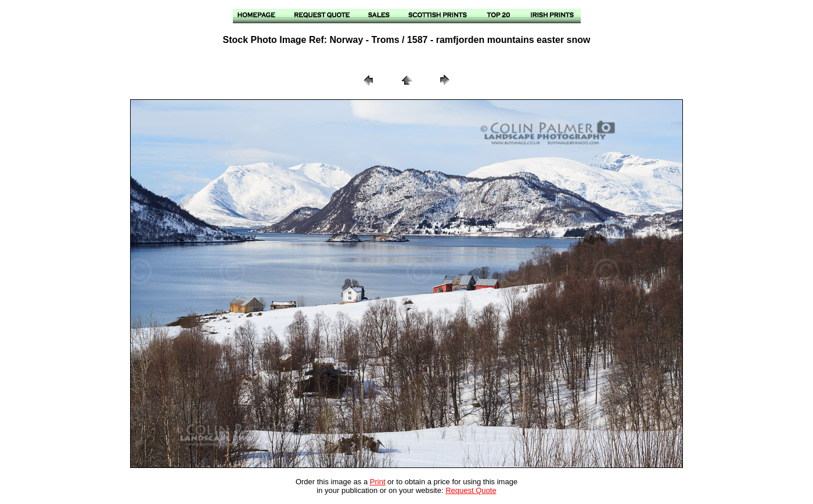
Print (378, 482)
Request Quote (471, 490)
